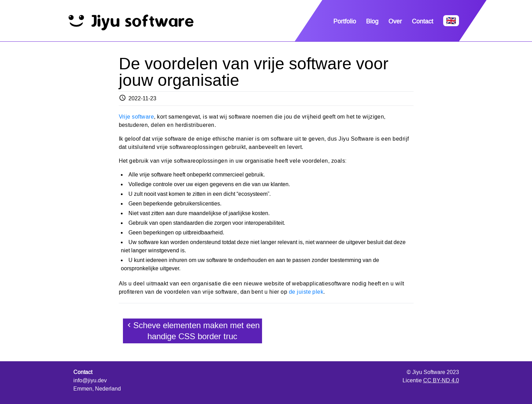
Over (395, 21)
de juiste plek (306, 292)
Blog (372, 21)
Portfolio (345, 21)
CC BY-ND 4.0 (441, 380)
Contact (423, 21)
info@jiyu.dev (90, 380)
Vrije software (137, 117)
